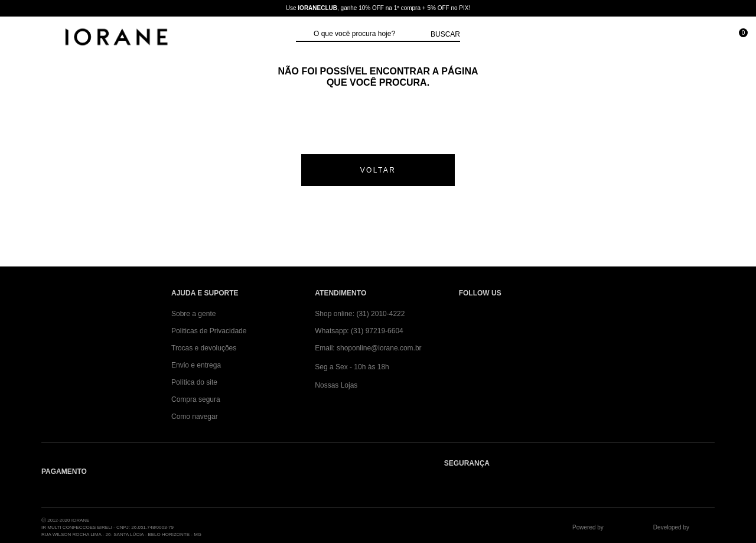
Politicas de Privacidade (209, 331)
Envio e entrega (196, 365)
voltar (378, 170)
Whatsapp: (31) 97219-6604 (359, 331)
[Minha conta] (684, 38)
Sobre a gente (193, 314)
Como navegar (195, 417)
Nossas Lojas (336, 385)
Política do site (194, 382)
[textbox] (369, 34)
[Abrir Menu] (21, 38)
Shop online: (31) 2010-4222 (360, 314)
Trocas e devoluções (204, 348)
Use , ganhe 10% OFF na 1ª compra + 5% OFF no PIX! (378, 8)
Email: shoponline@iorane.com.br (368, 348)
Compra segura (196, 399)
